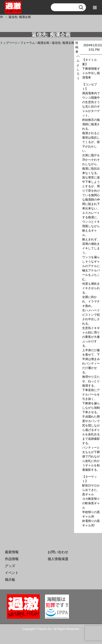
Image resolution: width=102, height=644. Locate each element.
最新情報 (12, 552)
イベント (12, 573)
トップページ (9, 43)
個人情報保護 (58, 559)
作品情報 (12, 559)
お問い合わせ (58, 552)
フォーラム (28, 43)
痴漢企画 (43, 43)
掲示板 (10, 580)
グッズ (10, 566)
